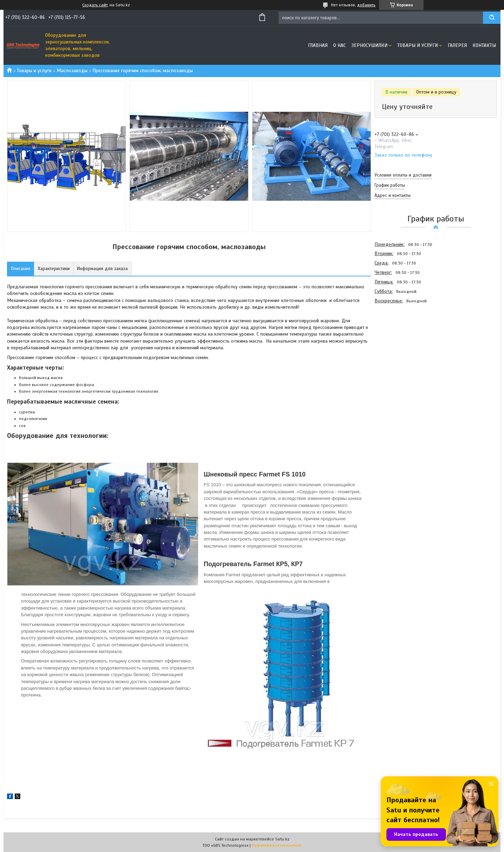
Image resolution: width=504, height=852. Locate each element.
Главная (318, 45)
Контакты (484, 45)
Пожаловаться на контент (277, 845)
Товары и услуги (418, 45)
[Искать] (492, 18)
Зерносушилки (369, 45)
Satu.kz (282, 839)
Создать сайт (95, 5)
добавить (366, 5)
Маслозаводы (72, 71)
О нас (339, 45)
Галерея (457, 45)
